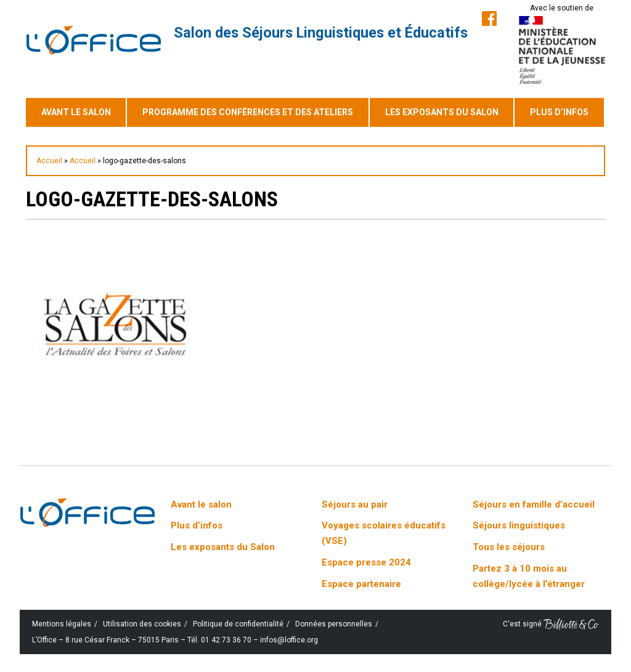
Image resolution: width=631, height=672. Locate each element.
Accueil (49, 161)
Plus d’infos (559, 112)
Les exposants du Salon (442, 112)
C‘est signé (551, 624)
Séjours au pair (355, 504)
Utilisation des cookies (142, 624)
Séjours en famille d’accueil (534, 504)
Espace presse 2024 (366, 562)
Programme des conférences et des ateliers (248, 112)
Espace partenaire (361, 584)
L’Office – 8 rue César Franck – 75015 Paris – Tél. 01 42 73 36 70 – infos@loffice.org (175, 640)
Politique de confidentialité (238, 624)
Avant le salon (76, 112)
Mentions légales (62, 624)
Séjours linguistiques (519, 525)
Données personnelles (334, 624)
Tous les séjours (509, 547)
